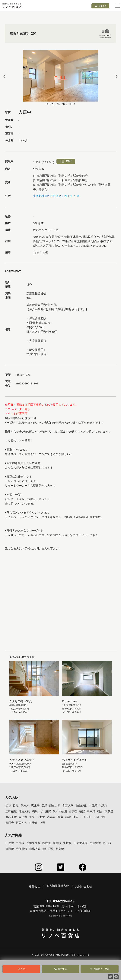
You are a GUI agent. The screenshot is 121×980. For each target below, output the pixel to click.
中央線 (20, 843)
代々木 (25, 805)
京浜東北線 (33, 843)
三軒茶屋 (11, 811)
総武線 (47, 843)
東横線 (67, 843)
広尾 (44, 805)
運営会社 (34, 886)
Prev (5, 77)
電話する (60, 969)
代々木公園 (60, 811)
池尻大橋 (24, 811)
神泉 (32, 817)
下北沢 (41, 817)
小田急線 (95, 843)
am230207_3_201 (27, 383)
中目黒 (93, 805)
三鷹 (96, 817)
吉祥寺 (51, 817)
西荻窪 (73, 811)
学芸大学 (68, 805)
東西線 (10, 849)
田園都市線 (81, 843)
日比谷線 (35, 849)
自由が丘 (81, 805)
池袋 (75, 817)
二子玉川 (86, 817)
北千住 (33, 823)
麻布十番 (11, 817)
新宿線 (60, 849)
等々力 (23, 817)
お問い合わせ (84, 886)
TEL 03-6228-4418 (61, 901)
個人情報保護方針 (58, 886)
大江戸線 (48, 849)
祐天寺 (103, 805)
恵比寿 (35, 805)
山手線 (10, 843)
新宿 (68, 817)
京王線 (107, 843)
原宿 (60, 817)
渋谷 (8, 805)
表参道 (109, 811)
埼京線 (57, 843)
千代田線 (21, 849)
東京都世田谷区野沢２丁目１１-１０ (56, 196)
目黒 (16, 805)
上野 (42, 823)
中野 (104, 817)
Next (116, 77)
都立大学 (55, 805)
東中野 (91, 811)
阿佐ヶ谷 (21, 823)
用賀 (48, 811)
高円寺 (10, 823)
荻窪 (82, 811)
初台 (100, 811)
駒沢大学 (38, 811)
